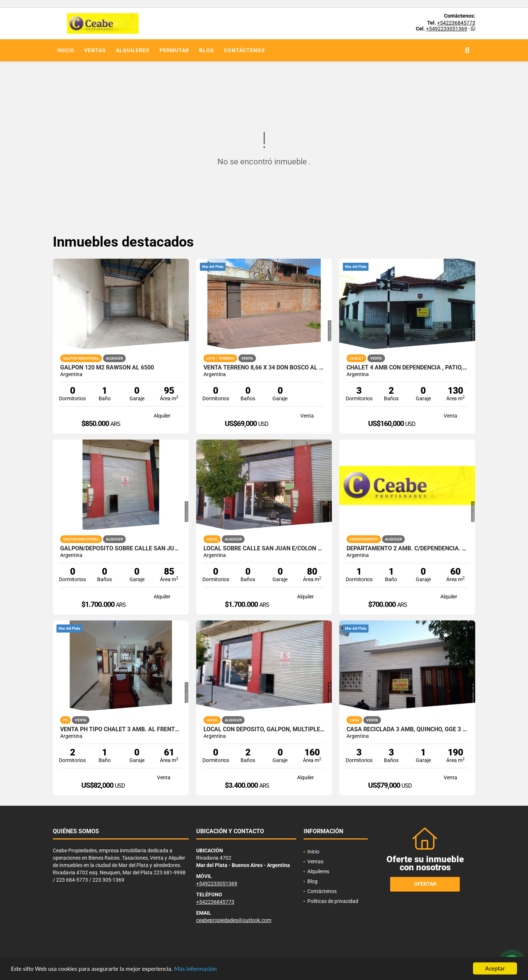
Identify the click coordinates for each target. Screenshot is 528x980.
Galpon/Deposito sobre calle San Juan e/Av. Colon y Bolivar (121, 549)
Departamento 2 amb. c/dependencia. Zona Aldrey (407, 549)
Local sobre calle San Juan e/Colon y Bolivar (264, 549)
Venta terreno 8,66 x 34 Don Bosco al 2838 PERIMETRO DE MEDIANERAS (264, 368)
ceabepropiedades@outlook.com (234, 920)
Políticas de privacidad (333, 901)
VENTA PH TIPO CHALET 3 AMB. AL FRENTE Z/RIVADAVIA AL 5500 (121, 729)
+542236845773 (456, 23)
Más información (195, 969)
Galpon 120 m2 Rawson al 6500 (107, 368)
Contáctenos (245, 50)
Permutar (174, 50)
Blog (207, 50)
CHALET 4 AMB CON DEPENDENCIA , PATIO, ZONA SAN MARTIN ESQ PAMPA (407, 368)
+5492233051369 (447, 29)
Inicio (66, 50)
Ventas (95, 50)
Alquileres (133, 50)
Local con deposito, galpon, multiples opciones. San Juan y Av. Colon (264, 729)
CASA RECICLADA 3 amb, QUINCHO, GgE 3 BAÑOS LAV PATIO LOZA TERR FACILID (407, 729)
